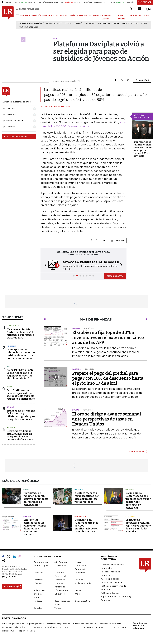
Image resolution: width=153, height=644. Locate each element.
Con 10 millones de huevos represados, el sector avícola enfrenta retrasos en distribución (21, 395)
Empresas (39, 580)
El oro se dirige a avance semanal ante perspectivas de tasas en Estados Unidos (107, 419)
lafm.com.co (120, 627)
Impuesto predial (130, 23)
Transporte (13, 326)
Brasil (26, 489)
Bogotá (68, 23)
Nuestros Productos (110, 572)
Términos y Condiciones (112, 582)
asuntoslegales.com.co (13, 624)
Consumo (130, 516)
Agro (9, 387)
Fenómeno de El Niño (28, 27)
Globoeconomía (83, 583)
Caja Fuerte (60, 566)
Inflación (79, 23)
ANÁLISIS (97, 15)
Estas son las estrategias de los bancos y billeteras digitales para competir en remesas (21, 415)
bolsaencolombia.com (110, 624)
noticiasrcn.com (103, 627)
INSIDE (147, 15)
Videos (58, 608)
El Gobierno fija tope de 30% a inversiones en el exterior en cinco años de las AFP (108, 337)
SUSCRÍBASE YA (115, 276)
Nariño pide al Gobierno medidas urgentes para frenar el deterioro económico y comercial (138, 500)
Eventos (79, 580)
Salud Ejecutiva (82, 601)
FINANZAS (25, 15)
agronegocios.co (35, 624)
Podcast (38, 601)
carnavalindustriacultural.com (47, 627)
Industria (11, 346)
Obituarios (59, 594)
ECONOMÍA (36, 15)
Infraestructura (61, 590)
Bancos (10, 407)
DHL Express (104, 23)
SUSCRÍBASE (145, 2)
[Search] (131, 9)
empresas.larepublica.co (59, 624)
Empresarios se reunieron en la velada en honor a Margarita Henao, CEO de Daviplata (143, 149)
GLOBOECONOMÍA (67, 15)
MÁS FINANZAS (136, 451)
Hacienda (11, 428)
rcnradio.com (86, 627)
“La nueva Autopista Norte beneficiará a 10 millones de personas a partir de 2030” (21, 334)
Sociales (38, 608)
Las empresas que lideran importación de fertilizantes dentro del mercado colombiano (21, 354)
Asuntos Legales (42, 566)
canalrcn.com (70, 627)
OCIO (55, 15)
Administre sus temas (15, 136)
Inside (78, 590)
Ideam (144, 23)
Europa (116, 23)
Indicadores (40, 590)
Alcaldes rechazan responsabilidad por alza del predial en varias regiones (87, 497)
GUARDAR (142, 80)
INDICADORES (136, 15)
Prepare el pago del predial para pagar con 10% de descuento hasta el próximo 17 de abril (108, 378)
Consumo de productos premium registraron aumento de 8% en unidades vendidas (138, 526)
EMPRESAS (47, 15)
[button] (44, 265)
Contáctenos (107, 575)
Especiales (60, 580)
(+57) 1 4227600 (10, 576)
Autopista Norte (54, 23)
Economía (80, 573)
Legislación (80, 516)
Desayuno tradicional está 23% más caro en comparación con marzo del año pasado (20, 435)
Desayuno (91, 23)
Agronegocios (41, 562)
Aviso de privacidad (110, 579)
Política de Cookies (110, 593)
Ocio (77, 594)
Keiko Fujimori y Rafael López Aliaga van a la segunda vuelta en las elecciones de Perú (21, 374)
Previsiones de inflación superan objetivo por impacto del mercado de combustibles (36, 499)
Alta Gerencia (61, 562)
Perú (9, 366)
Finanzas (38, 583)
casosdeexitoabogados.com (16, 627)
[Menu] (18, 15)
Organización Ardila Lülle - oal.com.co (140, 626)
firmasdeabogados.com (85, 624)
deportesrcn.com (27, 631)
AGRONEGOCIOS (84, 15)
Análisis (78, 562)
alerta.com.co (9, 631)
